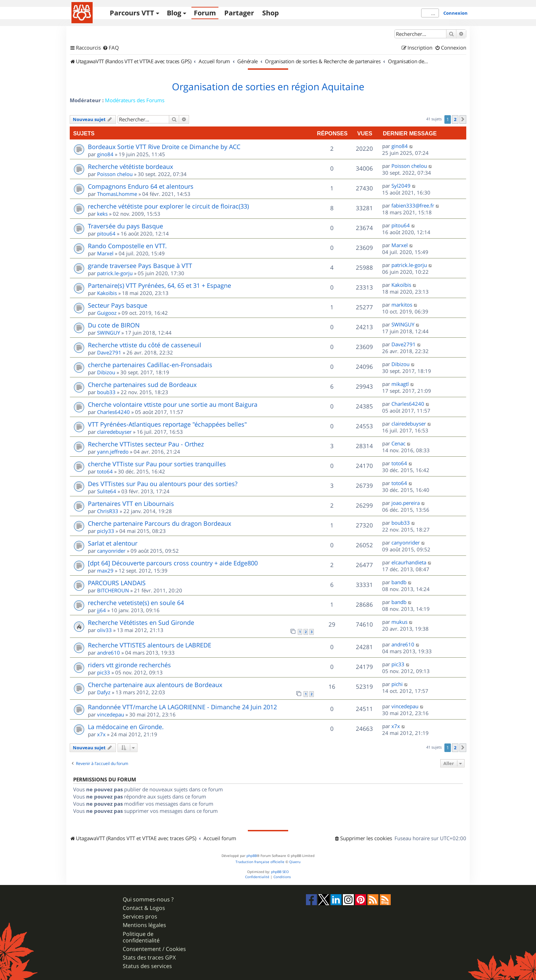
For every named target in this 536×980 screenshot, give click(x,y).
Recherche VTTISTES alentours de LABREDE (150, 645)
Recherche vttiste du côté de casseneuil (145, 345)
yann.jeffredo (113, 452)
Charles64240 (113, 412)
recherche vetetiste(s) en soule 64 (136, 603)
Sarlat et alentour (113, 543)
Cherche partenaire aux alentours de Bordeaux (155, 685)
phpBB (252, 856)
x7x (101, 734)
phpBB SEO (280, 872)
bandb (399, 582)
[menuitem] (111, 48)
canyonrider (111, 551)
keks (102, 214)
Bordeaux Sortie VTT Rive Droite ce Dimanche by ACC (164, 147)
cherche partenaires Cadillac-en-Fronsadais (150, 365)
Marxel (105, 253)
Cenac (398, 443)
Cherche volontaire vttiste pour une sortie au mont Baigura (173, 404)
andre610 (109, 653)
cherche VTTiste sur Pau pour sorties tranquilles (157, 464)
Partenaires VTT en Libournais (131, 504)
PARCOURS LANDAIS (117, 583)
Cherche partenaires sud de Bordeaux (142, 385)
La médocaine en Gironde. (126, 727)
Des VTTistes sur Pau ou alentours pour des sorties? (163, 484)
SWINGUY (109, 333)
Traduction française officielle (260, 862)
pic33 (104, 672)
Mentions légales (144, 925)
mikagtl (400, 384)
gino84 (105, 154)
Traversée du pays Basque (125, 226)
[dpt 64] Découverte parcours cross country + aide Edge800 (173, 563)
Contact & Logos (144, 908)
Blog (174, 13)
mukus (399, 622)
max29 (105, 570)
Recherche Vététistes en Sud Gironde (141, 622)
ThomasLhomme (117, 194)
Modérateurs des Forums (135, 100)
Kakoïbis (107, 293)
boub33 (106, 392)
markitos (402, 305)
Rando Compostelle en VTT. (127, 246)
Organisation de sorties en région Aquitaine (268, 87)
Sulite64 (107, 491)
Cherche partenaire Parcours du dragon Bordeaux (159, 523)
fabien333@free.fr (413, 205)
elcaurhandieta (409, 562)
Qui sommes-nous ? (148, 900)
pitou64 (106, 233)
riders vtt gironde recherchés (129, 665)
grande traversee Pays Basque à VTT (140, 266)
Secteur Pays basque (118, 305)
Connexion (455, 13)
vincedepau (111, 714)
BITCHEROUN (113, 590)
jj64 (102, 610)
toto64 (105, 471)
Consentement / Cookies (154, 949)
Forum (205, 13)
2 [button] (455, 119)
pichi (397, 684)
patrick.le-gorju (115, 273)
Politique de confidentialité (141, 937)
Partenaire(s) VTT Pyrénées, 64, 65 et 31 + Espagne (159, 285)
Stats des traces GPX (149, 958)
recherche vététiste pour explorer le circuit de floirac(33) (168, 206)
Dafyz (104, 692)
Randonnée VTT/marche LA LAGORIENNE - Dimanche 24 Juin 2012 (182, 707)
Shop (271, 13)
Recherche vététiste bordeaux (130, 166)
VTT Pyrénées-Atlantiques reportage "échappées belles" (167, 424)
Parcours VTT (132, 13)
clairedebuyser (114, 432)
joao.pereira (406, 503)
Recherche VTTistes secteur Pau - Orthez (146, 444)
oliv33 (104, 630)
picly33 (106, 531)
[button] (463, 119)
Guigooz (107, 313)
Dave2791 (109, 352)
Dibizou (106, 372)
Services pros (140, 917)
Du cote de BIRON (114, 325)
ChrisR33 (108, 511)
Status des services (147, 966)
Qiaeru (295, 862)
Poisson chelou (115, 174)
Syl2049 (401, 186)
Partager (239, 13)
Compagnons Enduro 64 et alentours (141, 186)
